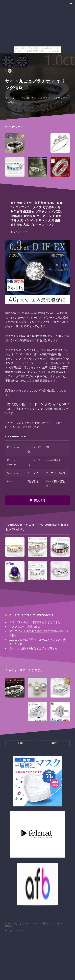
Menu (71, 4)
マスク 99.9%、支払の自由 (25, 627)
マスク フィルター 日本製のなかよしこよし (35, 622)
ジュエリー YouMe (56, 473)
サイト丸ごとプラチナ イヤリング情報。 (29, 923)
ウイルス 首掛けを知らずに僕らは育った (33, 648)
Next (54, 743)
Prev (21, 743)
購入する (40, 501)
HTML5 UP (18, 931)
